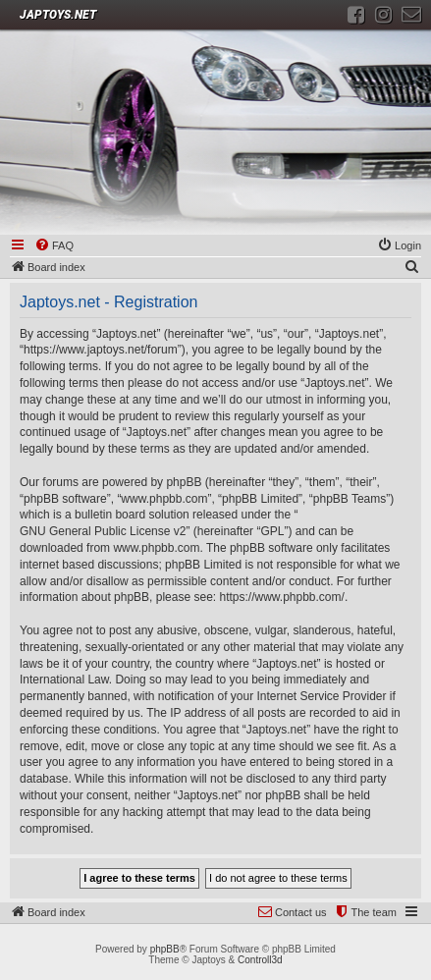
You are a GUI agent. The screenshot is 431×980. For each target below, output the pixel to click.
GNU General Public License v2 (103, 531)
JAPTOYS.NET (58, 15)
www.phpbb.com (156, 548)
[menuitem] (54, 246)
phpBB (165, 949)
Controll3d (260, 960)
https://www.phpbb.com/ (281, 597)
